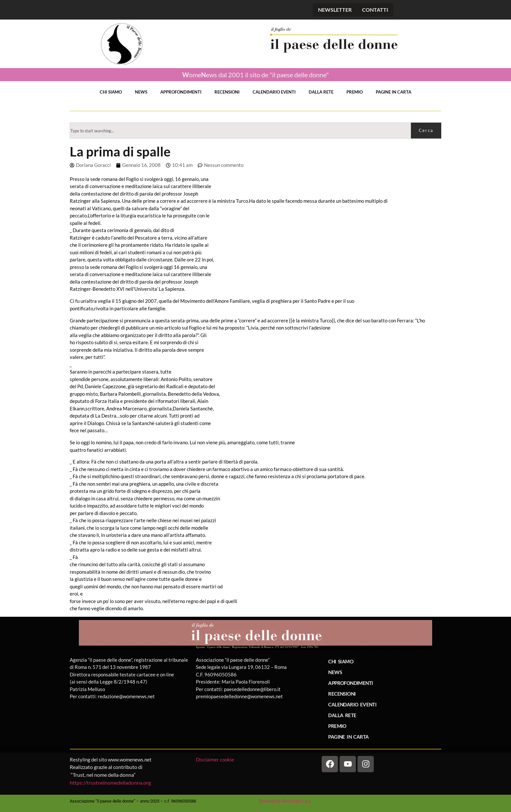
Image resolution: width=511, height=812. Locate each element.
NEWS (141, 92)
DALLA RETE (321, 92)
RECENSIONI (227, 92)
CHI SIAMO (111, 92)
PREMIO (355, 92)
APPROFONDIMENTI (181, 92)
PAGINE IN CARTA (394, 92)
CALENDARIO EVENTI (274, 92)
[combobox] (240, 131)
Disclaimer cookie (215, 760)
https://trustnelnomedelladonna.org (110, 782)
